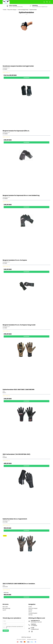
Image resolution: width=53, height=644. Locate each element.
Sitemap (30, 615)
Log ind (4, 610)
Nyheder (30, 610)
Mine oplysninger (6, 608)
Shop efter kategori (33, 608)
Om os (30, 612)
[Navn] (14, 621)
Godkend (6, 631)
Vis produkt (26, 78)
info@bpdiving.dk (35, 629)
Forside (30, 607)
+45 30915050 (34, 626)
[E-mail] (14, 624)
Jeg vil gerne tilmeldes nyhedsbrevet (15, 627)
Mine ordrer (5, 607)
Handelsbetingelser (33, 613)
